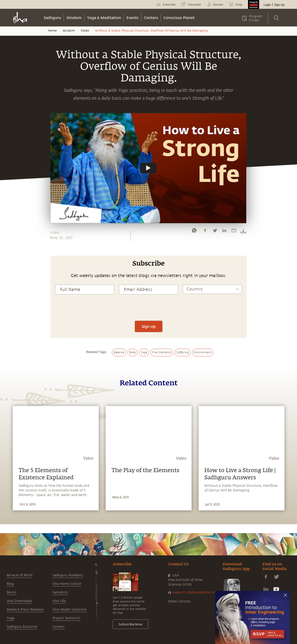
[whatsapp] (194, 232)
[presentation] (149, 307)
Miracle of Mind (20, 575)
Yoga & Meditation (104, 18)
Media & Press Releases (25, 610)
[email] (234, 232)
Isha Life (59, 601)
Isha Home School (67, 584)
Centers (151, 18)
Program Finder (256, 18)
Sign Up (279, 5)
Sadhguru (52, 18)
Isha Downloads (19, 601)
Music (12, 592)
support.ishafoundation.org (195, 592)
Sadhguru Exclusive (22, 627)
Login (267, 5)
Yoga (11, 618)
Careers (59, 627)
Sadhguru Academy (68, 575)
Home (52, 31)
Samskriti (60, 592)
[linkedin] (224, 232)
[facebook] (205, 232)
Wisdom (74, 18)
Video (85, 31)
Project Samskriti (66, 618)
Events (132, 18)
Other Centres (179, 601)
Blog (10, 584)
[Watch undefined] (149, 168)
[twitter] (215, 232)
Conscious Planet (179, 18)
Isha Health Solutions (70, 610)
